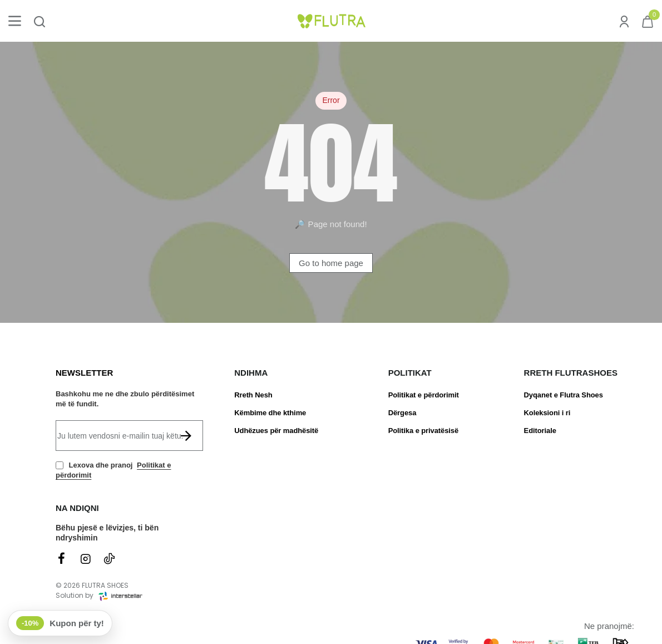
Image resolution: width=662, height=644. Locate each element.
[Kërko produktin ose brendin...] (39, 21)
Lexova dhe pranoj (113, 470)
